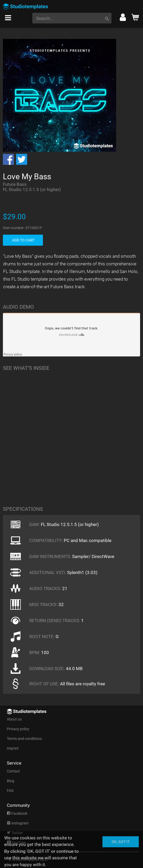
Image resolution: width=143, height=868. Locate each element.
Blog (11, 781)
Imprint (13, 748)
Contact (13, 771)
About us (14, 719)
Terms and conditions (24, 739)
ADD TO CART (23, 240)
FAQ (10, 791)
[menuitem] (8, 16)
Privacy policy (18, 729)
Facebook (17, 813)
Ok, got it (121, 842)
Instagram (18, 823)
